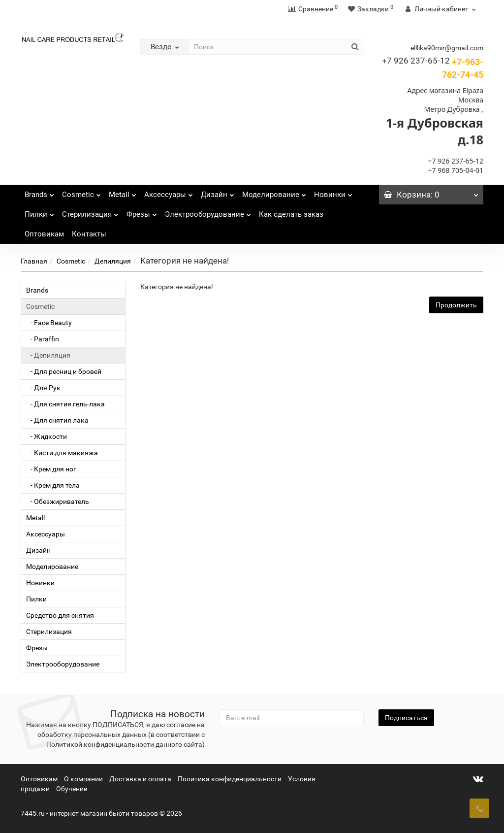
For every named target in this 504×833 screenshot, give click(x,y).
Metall (123, 192)
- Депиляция (48, 355)
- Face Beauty (49, 323)
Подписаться (406, 718)
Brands (39, 192)
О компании (83, 779)
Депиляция (113, 261)
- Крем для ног (51, 469)
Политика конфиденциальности (230, 779)
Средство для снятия (60, 615)
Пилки (39, 212)
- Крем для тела (53, 485)
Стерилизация (90, 212)
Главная (34, 261)
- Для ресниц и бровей (64, 371)
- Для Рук (43, 388)
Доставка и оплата (140, 779)
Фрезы (142, 212)
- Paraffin (43, 339)
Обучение (72, 789)
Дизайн (218, 192)
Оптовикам (44, 234)
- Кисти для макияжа (62, 453)
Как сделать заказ (291, 214)
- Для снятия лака (57, 420)
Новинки (333, 192)
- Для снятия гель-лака (65, 404)
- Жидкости (47, 436)
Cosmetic (81, 192)
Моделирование (274, 192)
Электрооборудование (208, 212)
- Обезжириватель (58, 501)
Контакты (89, 234)
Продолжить (456, 305)
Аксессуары (169, 192)
